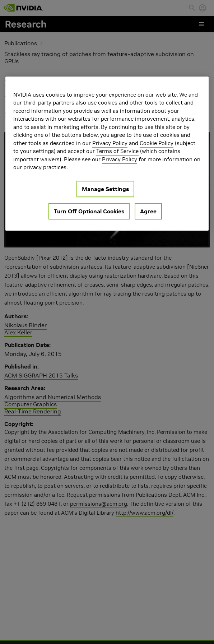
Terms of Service (117, 151)
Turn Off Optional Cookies (89, 211)
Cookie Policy (157, 143)
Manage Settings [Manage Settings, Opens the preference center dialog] (105, 189)
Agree (148, 211)
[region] (107, 154)
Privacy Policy (110, 143)
